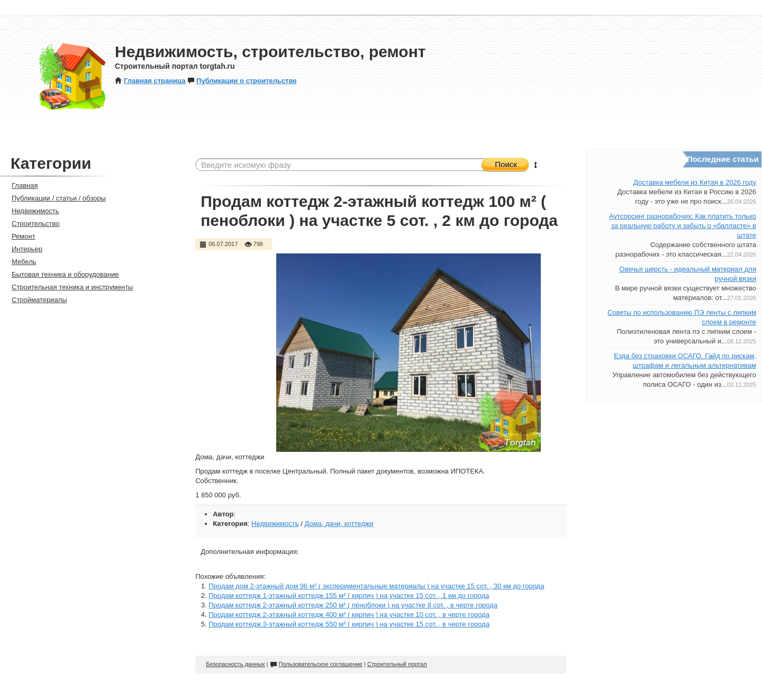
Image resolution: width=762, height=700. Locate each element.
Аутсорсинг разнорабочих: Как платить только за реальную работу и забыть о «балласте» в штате (683, 226)
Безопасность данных (235, 664)
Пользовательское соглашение (316, 664)
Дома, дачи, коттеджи (339, 524)
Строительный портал (397, 664)
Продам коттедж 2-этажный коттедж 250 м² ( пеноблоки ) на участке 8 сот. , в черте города (353, 605)
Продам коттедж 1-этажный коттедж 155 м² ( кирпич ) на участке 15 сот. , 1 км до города (349, 596)
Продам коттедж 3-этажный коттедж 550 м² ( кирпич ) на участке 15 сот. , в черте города (349, 624)
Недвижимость (275, 524)
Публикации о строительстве (242, 81)
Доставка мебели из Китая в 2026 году (695, 182)
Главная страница (150, 81)
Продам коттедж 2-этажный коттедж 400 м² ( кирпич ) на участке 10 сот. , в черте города (349, 615)
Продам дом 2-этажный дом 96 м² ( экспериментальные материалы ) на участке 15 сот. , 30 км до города (376, 586)
